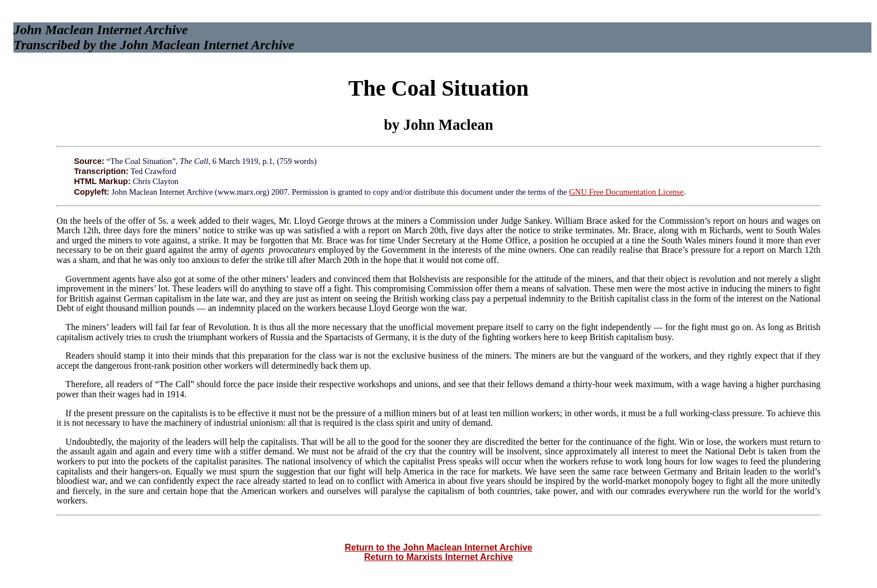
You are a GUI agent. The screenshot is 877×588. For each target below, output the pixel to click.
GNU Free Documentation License (626, 192)
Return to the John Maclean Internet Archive (438, 547)
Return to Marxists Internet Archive (438, 557)
